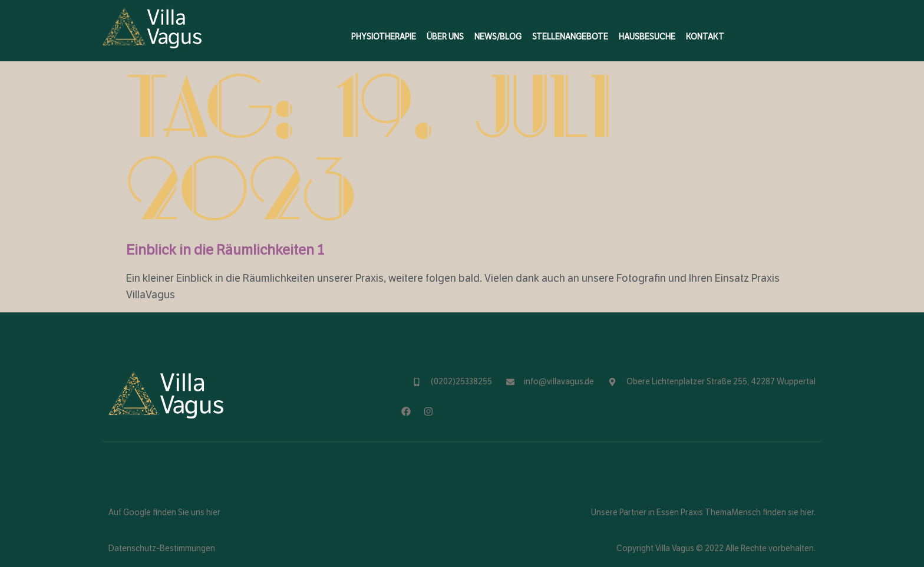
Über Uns (445, 37)
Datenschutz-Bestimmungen (162, 548)
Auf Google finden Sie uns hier (164, 512)
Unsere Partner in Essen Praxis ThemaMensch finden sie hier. (703, 512)
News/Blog (498, 37)
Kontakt (705, 37)
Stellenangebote (570, 37)
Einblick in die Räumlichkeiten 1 (225, 250)
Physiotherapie (384, 37)
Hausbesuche (647, 37)
